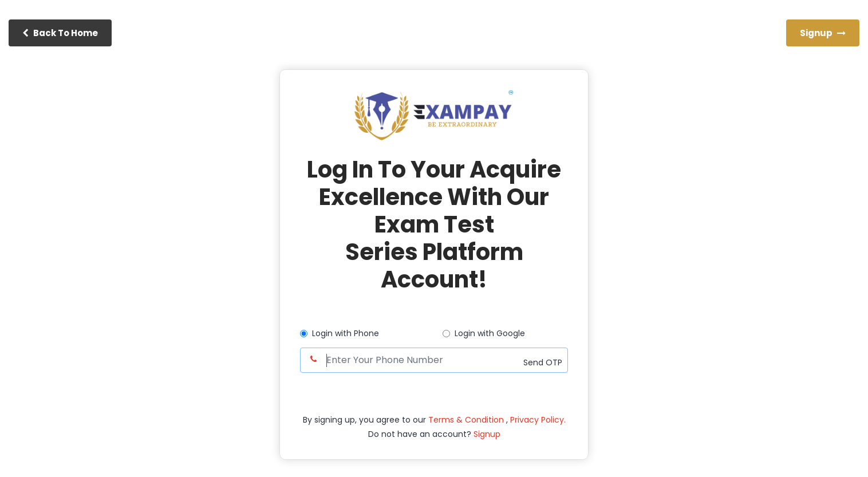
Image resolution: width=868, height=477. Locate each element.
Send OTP (543, 362)
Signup (486, 434)
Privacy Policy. (538, 420)
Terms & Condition (467, 420)
